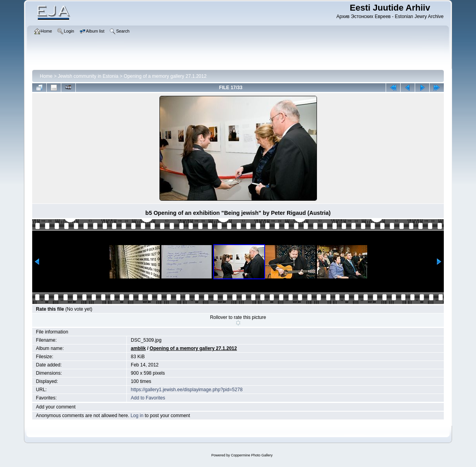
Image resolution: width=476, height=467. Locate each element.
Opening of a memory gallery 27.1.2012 (165, 76)
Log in (137, 416)
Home (46, 76)
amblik (138, 348)
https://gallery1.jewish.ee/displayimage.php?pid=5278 (187, 390)
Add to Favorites (148, 398)
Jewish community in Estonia (88, 76)
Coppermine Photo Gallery (252, 455)
